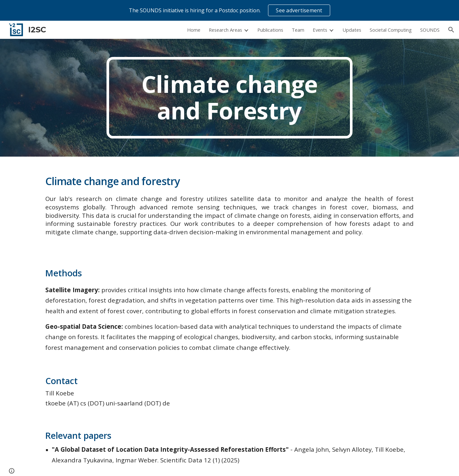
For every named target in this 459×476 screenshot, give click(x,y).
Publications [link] (270, 30)
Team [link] (298, 30)
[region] (229, 10)
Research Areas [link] (225, 30)
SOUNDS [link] (430, 30)
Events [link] (320, 30)
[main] (229, 98)
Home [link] (194, 30)
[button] (451, 30)
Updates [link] (352, 30)
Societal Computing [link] (391, 30)
